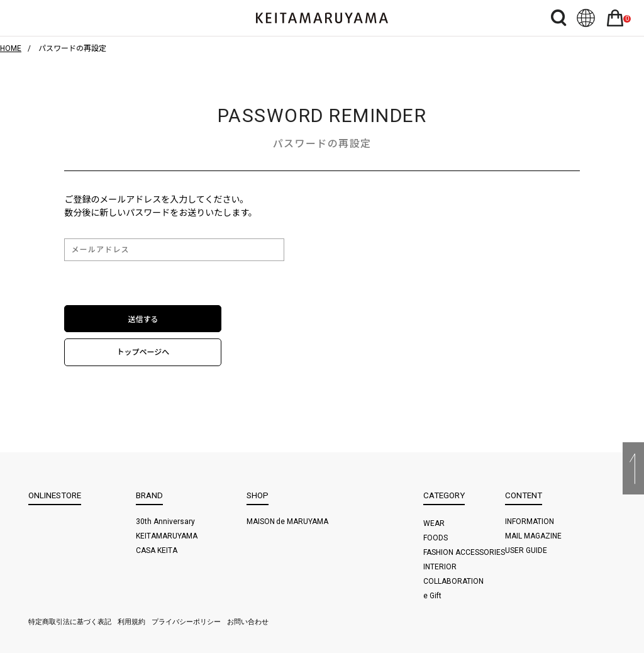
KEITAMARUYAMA (167, 536)
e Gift (432, 596)
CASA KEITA (157, 550)
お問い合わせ (248, 622)
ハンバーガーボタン (37, 18)
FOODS (436, 538)
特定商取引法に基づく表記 (70, 622)
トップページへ (143, 352)
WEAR (434, 523)
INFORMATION (530, 522)
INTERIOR (440, 567)
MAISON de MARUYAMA (288, 522)
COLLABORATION (453, 581)
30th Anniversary (165, 522)
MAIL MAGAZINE (533, 536)
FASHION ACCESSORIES (464, 552)
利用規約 (131, 622)
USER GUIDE (526, 550)
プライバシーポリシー (186, 622)
